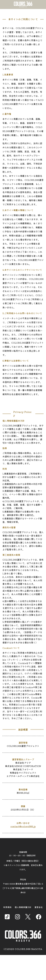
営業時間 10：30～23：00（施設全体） (23, 854)
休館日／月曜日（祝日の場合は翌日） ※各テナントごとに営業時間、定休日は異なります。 (23, 865)
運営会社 (39, 907)
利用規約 (7, 907)
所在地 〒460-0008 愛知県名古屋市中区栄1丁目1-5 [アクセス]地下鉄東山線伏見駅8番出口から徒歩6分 (23, 886)
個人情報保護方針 (23, 907)
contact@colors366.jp (23, 826)
